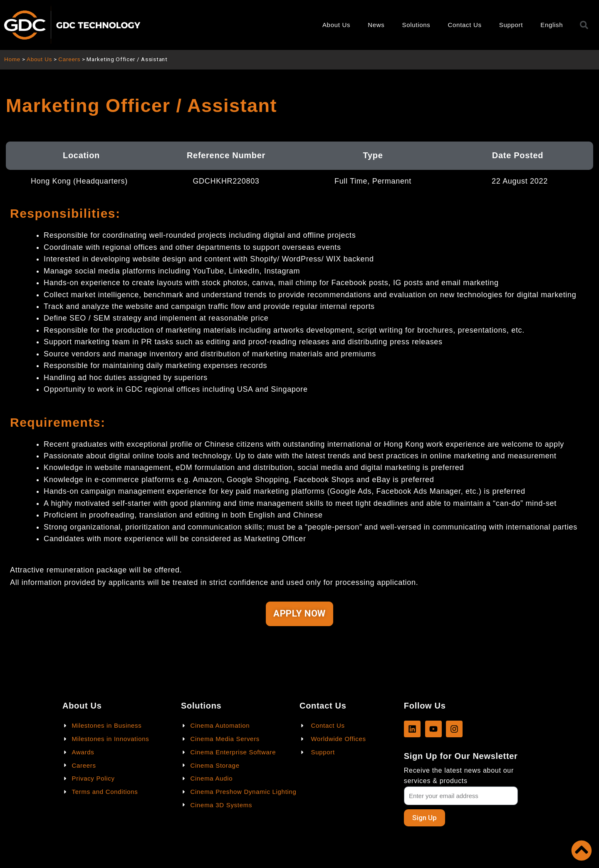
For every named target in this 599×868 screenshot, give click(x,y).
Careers (70, 59)
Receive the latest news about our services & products (459, 776)
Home (12, 59)
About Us (336, 25)
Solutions (416, 25)
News (376, 25)
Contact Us (465, 25)
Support (511, 25)
